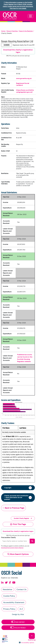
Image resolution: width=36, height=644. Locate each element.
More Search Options (18, 554)
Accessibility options (28, 643)
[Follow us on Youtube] (14, 583)
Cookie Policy (9, 596)
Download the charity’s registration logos (18, 531)
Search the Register (26, 31)
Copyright (8, 488)
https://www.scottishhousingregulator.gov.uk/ (25, 91)
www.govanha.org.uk (24, 78)
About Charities (12, 31)
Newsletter (8, 589)
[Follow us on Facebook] (10, 583)
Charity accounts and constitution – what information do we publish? (16, 497)
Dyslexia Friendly (18, 628)
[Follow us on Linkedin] (2, 583)
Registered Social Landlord (23, 84)
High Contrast (18, 622)
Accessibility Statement (14, 602)
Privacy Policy (9, 609)
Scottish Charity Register (23, 518)
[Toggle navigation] (30, 16)
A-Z (21, 609)
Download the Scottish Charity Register (12, 548)
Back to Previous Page (13, 508)
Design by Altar (18, 614)
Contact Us (21, 589)
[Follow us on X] (6, 583)
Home (3, 31)
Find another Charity (8, 537)
